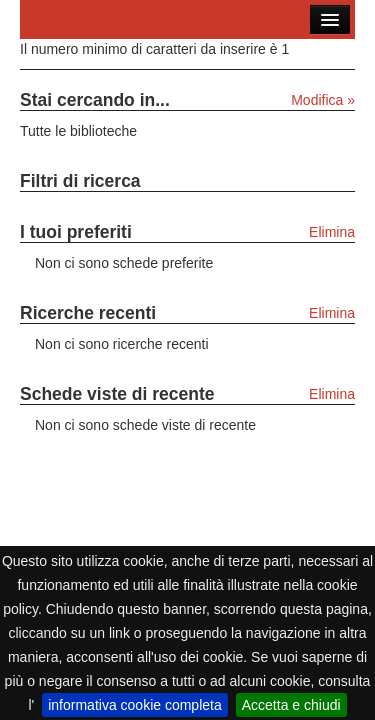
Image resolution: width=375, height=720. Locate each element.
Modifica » (323, 100)
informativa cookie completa (135, 705)
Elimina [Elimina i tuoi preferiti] (332, 232)
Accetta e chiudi (291, 705)
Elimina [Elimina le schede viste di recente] (332, 394)
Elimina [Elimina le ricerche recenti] (332, 313)
